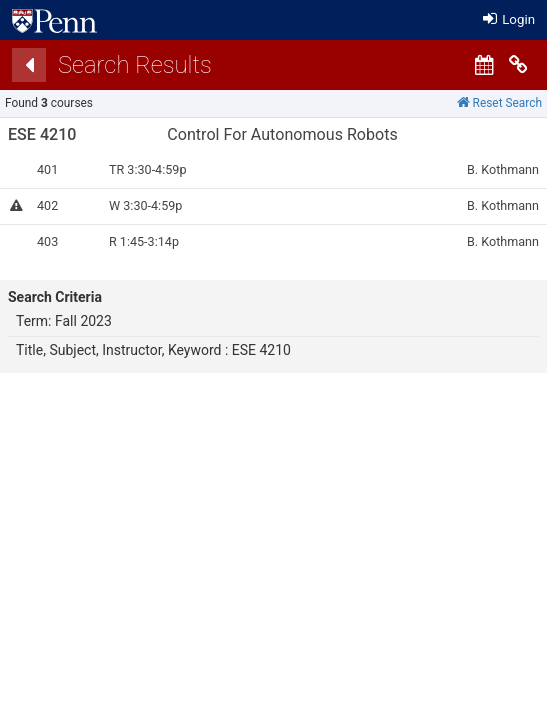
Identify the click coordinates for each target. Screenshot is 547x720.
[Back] (29, 65)
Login (509, 19)
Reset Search (499, 102)
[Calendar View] (484, 65)
